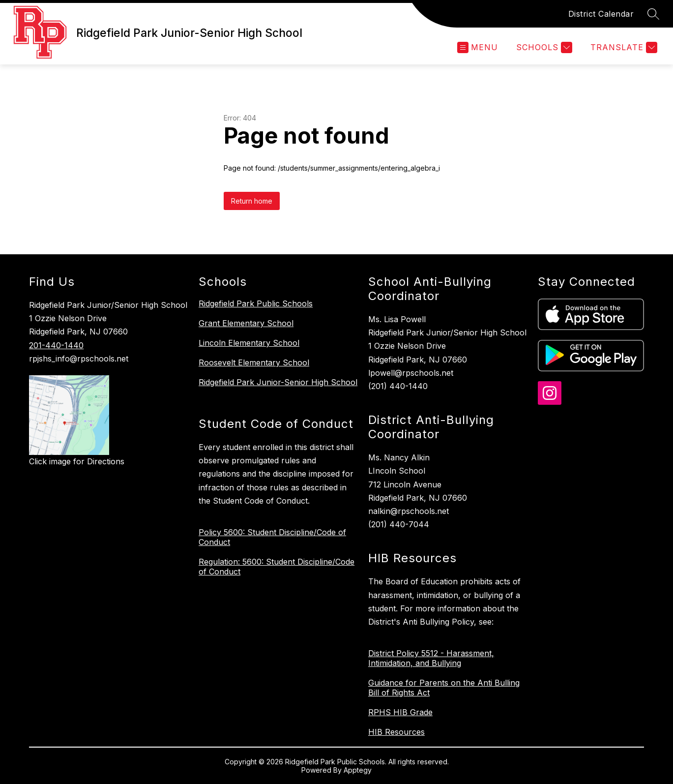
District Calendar (601, 14)
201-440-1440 (56, 345)
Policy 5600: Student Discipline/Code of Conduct (272, 537)
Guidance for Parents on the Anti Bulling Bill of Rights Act (444, 688)
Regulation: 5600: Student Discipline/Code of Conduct (277, 567)
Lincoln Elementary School (249, 343)
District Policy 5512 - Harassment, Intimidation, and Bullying (431, 658)
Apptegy (358, 770)
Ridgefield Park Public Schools (256, 303)
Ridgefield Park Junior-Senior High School (278, 382)
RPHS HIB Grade (400, 712)
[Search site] (653, 14)
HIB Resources (396, 732)
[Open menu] (478, 47)
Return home (252, 201)
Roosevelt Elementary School (254, 362)
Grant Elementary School (246, 323)
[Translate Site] (623, 47)
